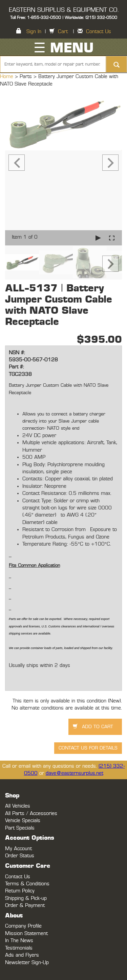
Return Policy (20, 891)
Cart (63, 32)
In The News (19, 941)
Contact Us (99, 32)
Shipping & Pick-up (26, 898)
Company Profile (23, 926)
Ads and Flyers (22, 955)
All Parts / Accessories (31, 814)
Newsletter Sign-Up (27, 963)
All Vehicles (18, 806)
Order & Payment (25, 905)
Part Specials (20, 828)
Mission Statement (26, 934)
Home (7, 77)
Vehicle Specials (23, 821)
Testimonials (19, 948)
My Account (18, 849)
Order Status (20, 856)
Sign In (34, 32)
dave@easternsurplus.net (75, 773)
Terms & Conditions (27, 884)
